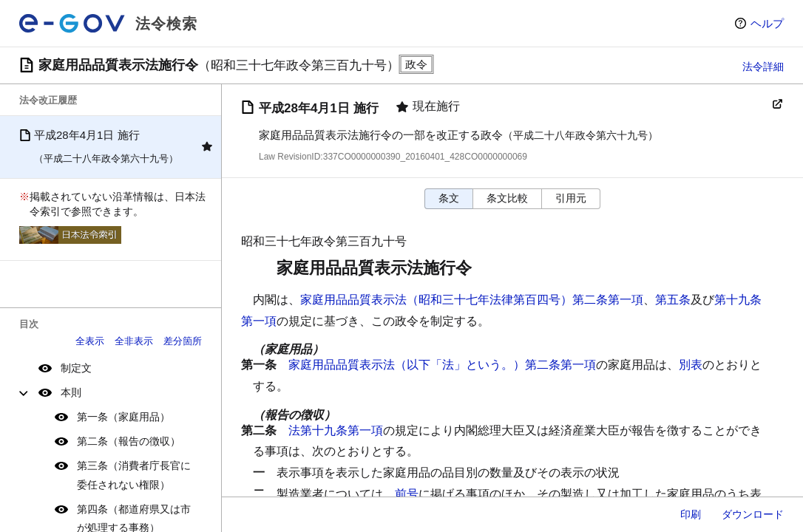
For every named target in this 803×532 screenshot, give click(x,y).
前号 (407, 494)
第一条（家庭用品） (123, 417)
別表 (691, 365)
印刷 (691, 514)
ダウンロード (753, 514)
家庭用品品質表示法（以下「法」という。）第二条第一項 (442, 365)
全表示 (90, 341)
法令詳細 (763, 66)
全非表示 (134, 341)
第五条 (673, 300)
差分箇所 (183, 341)
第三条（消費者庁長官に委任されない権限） (134, 475)
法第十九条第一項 (336, 430)
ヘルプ (767, 23)
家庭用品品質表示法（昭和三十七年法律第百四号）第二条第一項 (472, 300)
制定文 (76, 368)
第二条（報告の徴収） (129, 441)
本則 (71, 392)
